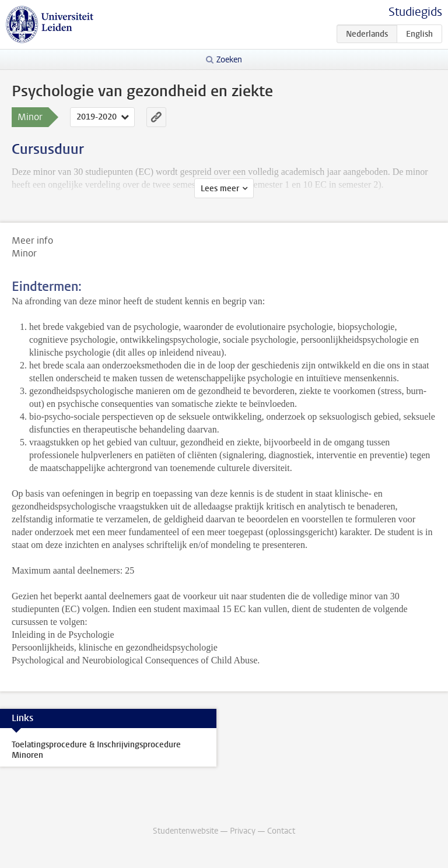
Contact (281, 831)
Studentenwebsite (185, 831)
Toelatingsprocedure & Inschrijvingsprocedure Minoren (96, 750)
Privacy (243, 831)
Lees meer (220, 189)
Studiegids (415, 12)
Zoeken (229, 60)
